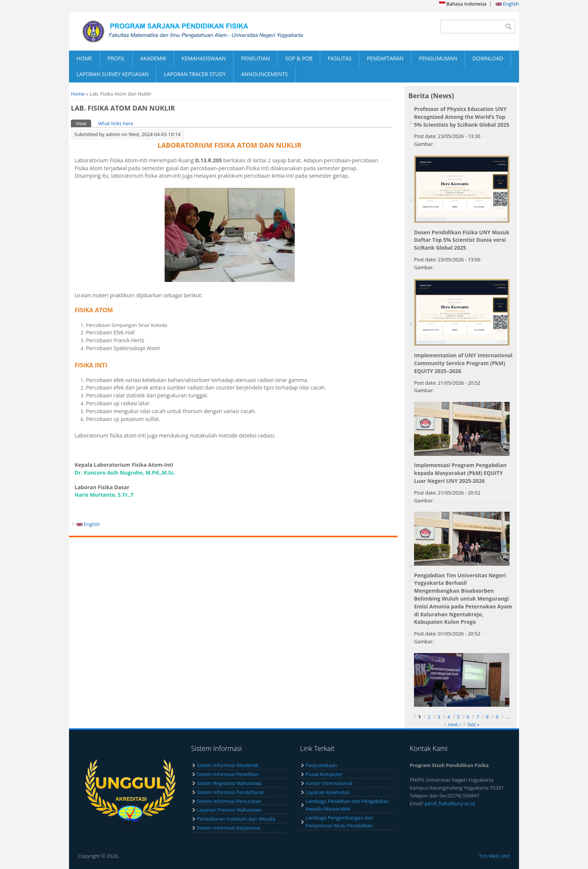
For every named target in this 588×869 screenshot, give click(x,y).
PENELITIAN (256, 58)
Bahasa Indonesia (463, 4)
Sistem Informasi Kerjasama (229, 828)
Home (78, 94)
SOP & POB (299, 58)
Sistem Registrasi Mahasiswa (229, 783)
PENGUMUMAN (438, 58)
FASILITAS (340, 58)
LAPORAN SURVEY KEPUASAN (112, 74)
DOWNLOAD (488, 58)
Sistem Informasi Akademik (228, 765)
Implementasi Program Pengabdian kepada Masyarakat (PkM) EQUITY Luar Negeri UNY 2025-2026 (460, 473)
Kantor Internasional (329, 783)
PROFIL (116, 58)
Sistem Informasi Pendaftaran (231, 792)
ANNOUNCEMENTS (264, 74)
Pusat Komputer (324, 774)
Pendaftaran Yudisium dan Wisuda (236, 819)
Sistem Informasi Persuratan (229, 801)
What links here (115, 123)
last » (473, 724)
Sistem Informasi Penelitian (228, 774)
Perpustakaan (321, 765)
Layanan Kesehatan (328, 792)
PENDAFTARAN (385, 58)
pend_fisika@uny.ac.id (450, 803)
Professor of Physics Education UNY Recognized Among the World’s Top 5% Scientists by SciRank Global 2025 (462, 117)
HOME (84, 58)
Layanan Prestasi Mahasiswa (229, 810)
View (83, 123)
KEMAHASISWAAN (203, 58)
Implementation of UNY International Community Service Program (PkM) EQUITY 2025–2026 (463, 363)
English (507, 4)
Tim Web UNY (494, 856)
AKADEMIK (153, 58)
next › (454, 724)
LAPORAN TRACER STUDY (195, 74)
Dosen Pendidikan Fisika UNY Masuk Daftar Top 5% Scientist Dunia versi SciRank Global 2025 (462, 240)
